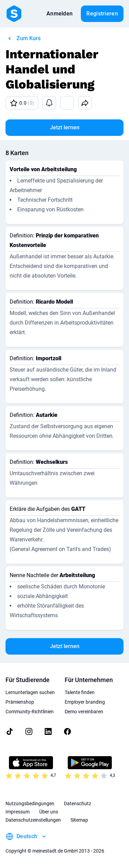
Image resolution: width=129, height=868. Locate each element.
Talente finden (80, 692)
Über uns (49, 812)
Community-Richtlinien (30, 712)
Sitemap (79, 820)
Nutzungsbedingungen (30, 804)
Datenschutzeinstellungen (33, 820)
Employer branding (85, 702)
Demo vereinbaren (84, 712)
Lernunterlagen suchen (30, 692)
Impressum (18, 812)
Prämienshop (20, 702)
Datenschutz (78, 804)
